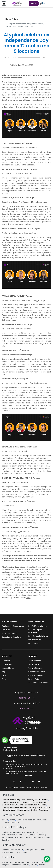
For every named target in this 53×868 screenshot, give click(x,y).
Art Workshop (21, 852)
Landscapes (16, 865)
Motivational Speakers (26, 820)
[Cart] (42, 4)
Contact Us (26, 698)
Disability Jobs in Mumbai (37, 800)
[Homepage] (16, 4)
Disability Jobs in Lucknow (39, 807)
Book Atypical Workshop (38, 636)
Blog (16, 19)
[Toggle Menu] (4, 4)
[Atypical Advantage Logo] (26, 720)
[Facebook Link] (20, 781)
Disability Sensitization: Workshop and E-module (22, 832)
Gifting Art (29, 850)
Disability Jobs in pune (40, 810)
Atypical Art (9, 857)
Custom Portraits (39, 862)
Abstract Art (7, 862)
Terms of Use (34, 664)
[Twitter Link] (27, 781)
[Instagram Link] (14, 781)
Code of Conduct (36, 675)
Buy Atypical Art (35, 640)
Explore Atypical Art (14, 845)
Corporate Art (8, 850)
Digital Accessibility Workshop (38, 837)
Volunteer (27, 709)
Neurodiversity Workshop (13, 837)
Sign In (34, 3)
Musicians (15, 822)
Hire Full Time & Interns (38, 626)
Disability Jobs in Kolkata (36, 805)
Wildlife (42, 865)
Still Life (34, 865)
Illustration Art (8, 852)
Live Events (40, 850)
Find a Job (6, 630)
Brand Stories (34, 643)
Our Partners (7, 664)
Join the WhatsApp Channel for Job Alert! (21, 740)
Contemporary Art (22, 862)
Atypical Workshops (14, 827)
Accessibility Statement (38, 683)
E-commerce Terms (37, 672)
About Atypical (35, 661)
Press (4, 679)
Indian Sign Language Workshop (33, 835)
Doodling (6, 840)
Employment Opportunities (13, 626)
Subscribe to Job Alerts (11, 637)
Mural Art (19, 850)
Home (8, 19)
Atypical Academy (9, 633)
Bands (13, 820)
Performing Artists (13, 815)
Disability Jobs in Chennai (13, 805)
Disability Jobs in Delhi (11, 802)
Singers (5, 820)
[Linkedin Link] (33, 781)
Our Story (6, 661)
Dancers (6, 822)
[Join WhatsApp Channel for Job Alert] (5, 740)
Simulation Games (10, 835)
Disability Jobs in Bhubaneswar (16, 810)
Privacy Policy (34, 679)
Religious (6, 865)
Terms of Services (36, 668)
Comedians (43, 820)
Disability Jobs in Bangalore (14, 800)
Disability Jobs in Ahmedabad (15, 807)
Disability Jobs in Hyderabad (34, 802)
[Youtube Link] (39, 781)
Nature (26, 865)
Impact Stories (8, 668)
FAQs (4, 675)
